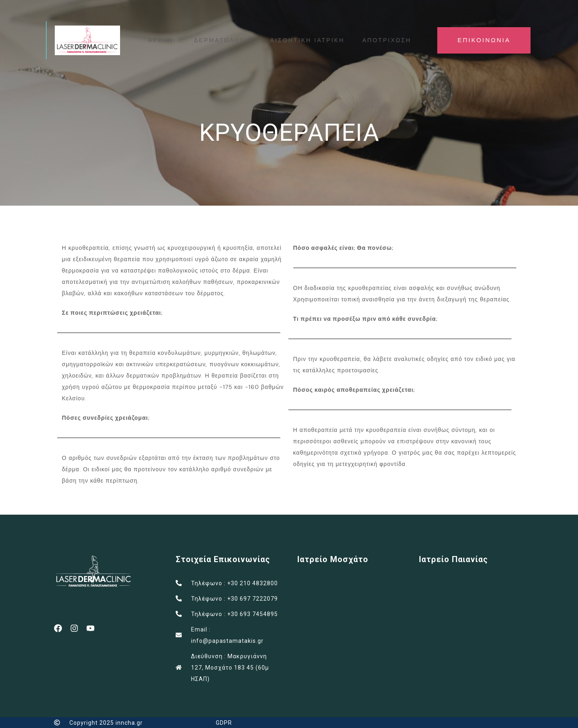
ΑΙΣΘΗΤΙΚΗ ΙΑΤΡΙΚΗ (308, 40)
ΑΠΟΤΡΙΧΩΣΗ (387, 40)
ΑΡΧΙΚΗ (162, 40)
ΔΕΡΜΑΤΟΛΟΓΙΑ (223, 40)
